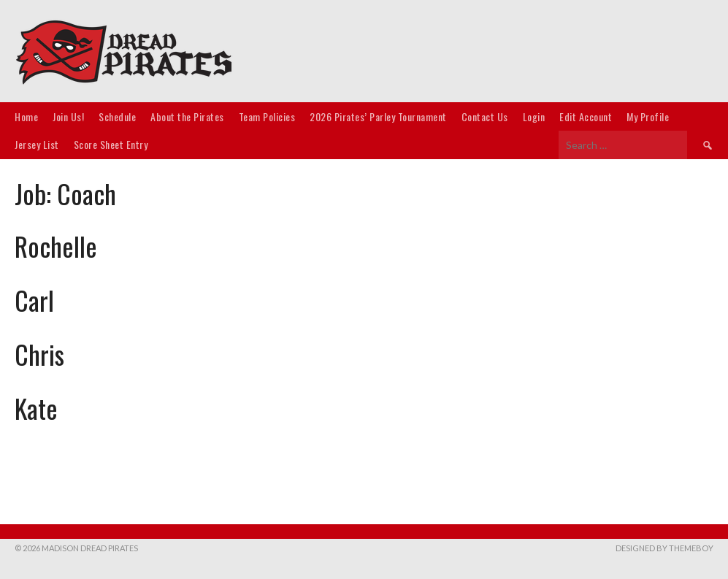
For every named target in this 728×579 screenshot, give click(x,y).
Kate (36, 408)
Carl (34, 300)
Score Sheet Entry (111, 144)
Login (534, 116)
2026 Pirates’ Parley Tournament (378, 116)
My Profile (648, 116)
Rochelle (56, 246)
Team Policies (267, 116)
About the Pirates (187, 116)
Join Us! (68, 116)
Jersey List (37, 144)
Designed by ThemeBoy (664, 548)
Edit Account (586, 116)
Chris (39, 354)
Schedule (117, 116)
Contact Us (485, 116)
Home (26, 116)
